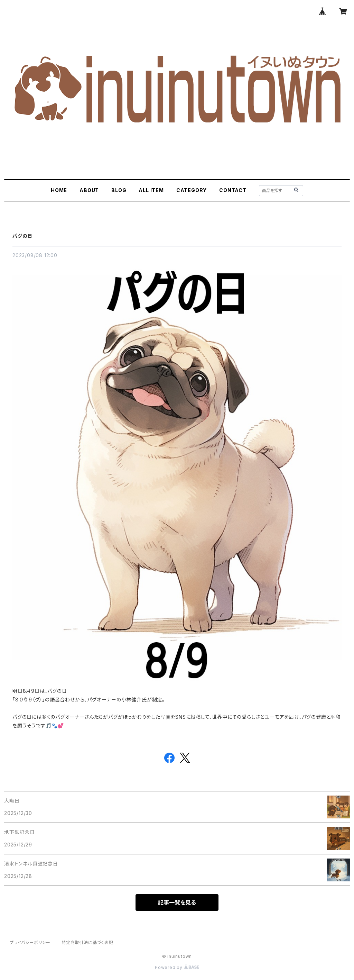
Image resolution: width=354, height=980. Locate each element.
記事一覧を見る (177, 902)
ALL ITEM (151, 190)
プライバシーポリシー (30, 942)
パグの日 (22, 236)
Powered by (177, 967)
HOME (59, 190)
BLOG (119, 190)
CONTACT (233, 190)
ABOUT (89, 190)
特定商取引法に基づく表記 (87, 942)
